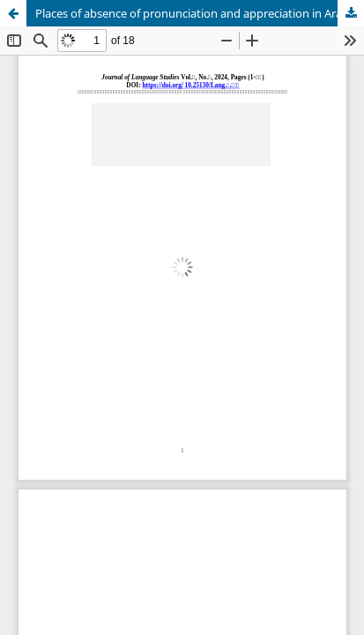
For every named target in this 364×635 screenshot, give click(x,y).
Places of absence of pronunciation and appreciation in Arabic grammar (200, 13)
